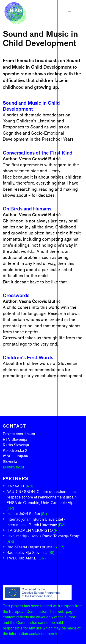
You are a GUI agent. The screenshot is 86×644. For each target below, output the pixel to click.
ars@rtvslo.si (13, 467)
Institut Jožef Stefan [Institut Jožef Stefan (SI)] (27, 514)
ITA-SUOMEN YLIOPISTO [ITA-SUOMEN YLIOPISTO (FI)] (33, 530)
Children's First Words (28, 358)
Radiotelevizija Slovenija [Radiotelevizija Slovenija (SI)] (30, 553)
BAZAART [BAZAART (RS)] (20, 486)
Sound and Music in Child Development (31, 106)
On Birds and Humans (27, 209)
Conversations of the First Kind (38, 153)
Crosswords (16, 295)
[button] (69, 13)
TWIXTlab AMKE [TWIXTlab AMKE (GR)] (26, 558)
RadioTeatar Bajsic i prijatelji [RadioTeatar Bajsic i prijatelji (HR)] (35, 547)
